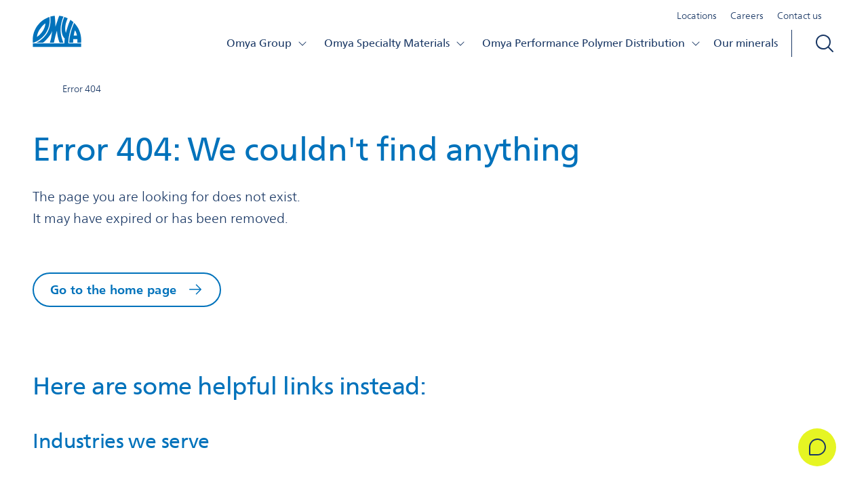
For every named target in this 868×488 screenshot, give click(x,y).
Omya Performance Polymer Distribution (592, 43)
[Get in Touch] (816, 447)
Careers (747, 16)
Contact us (800, 16)
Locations (697, 16)
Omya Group (267, 43)
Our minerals (746, 43)
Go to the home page (113, 289)
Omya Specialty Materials (395, 43)
